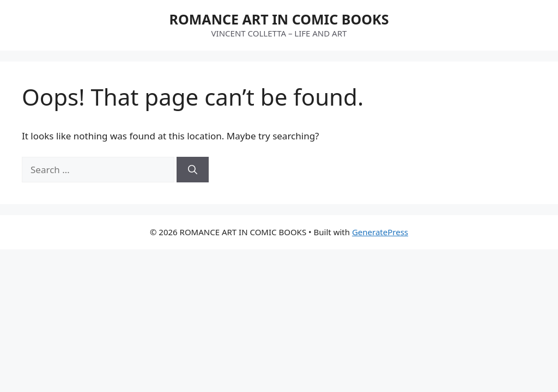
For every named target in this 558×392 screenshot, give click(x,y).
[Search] (193, 170)
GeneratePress (380, 232)
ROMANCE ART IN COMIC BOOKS (279, 19)
